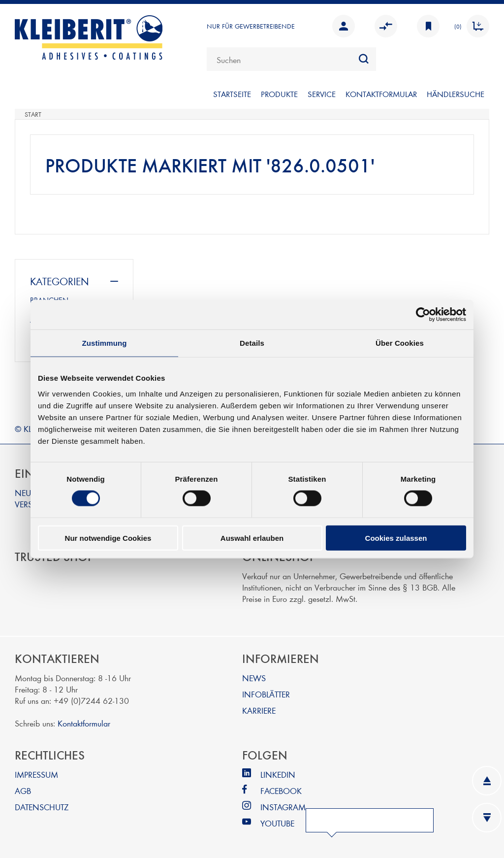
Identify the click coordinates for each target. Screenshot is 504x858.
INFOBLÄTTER (266, 694)
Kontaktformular (84, 723)
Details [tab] (252, 343)
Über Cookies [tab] (400, 343)
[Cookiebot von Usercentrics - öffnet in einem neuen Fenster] (423, 315)
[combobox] (291, 59)
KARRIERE (259, 710)
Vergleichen (386, 26)
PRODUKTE (279, 94)
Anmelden (344, 26)
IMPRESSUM (36, 774)
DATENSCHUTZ (42, 807)
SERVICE (322, 94)
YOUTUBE (277, 823)
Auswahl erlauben (252, 538)
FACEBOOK (281, 790)
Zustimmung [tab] (105, 343)
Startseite (232, 94)
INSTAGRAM (283, 807)
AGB (23, 790)
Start (33, 114)
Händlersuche (456, 94)
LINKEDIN (278, 774)
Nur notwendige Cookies (108, 538)
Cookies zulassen (396, 538)
